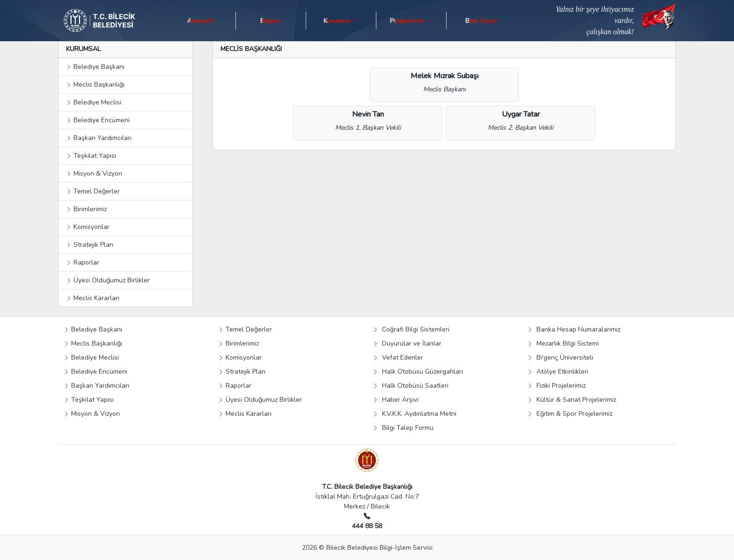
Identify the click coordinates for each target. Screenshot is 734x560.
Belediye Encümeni (98, 120)
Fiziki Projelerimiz (556, 386)
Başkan (271, 20)
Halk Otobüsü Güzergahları (418, 372)
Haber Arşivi (396, 400)
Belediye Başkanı (95, 67)
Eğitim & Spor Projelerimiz (570, 414)
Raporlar (83, 262)
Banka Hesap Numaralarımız (574, 329)
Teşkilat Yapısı (91, 156)
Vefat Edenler (398, 357)
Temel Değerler (93, 191)
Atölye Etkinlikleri (558, 372)
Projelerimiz (411, 20)
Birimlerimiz (86, 209)
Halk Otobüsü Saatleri (411, 386)
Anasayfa (201, 20)
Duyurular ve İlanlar (407, 343)
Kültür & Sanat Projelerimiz (572, 400)
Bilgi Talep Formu (403, 428)
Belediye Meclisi (94, 102)
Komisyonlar (88, 227)
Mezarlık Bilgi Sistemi (563, 343)
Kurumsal (341, 20)
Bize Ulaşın (482, 20)
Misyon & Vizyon (94, 173)
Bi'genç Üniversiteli (560, 357)
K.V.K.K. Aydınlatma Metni (415, 414)
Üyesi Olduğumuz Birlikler (108, 280)
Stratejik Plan (90, 245)
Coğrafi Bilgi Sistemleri (411, 329)
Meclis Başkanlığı (95, 85)
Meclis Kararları (93, 298)
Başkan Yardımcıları (99, 138)
